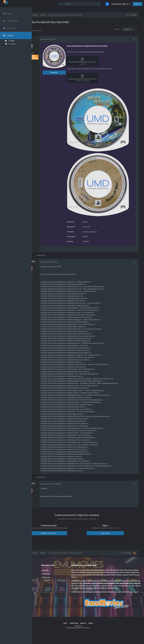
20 (46, 252)
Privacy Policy (84, 601)
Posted (67, 39)
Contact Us (38, 557)
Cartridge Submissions (110, 202)
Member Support (40, 554)
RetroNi (48, 28)
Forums (37, 547)
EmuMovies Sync (61, 550)
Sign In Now (110, 506)
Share (117, 29)
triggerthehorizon (47, 232)
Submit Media (60, 543)
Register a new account (63, 506)
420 (46, 62)
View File (74, 73)
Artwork (58, 30)
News (37, 543)
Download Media (61, 547)
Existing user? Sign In (121, 4)
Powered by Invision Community (83, 605)
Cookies (100, 601)
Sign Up (138, 4)
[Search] (57, 4)
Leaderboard (39, 550)
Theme (75, 601)
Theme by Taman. (95, 605)
